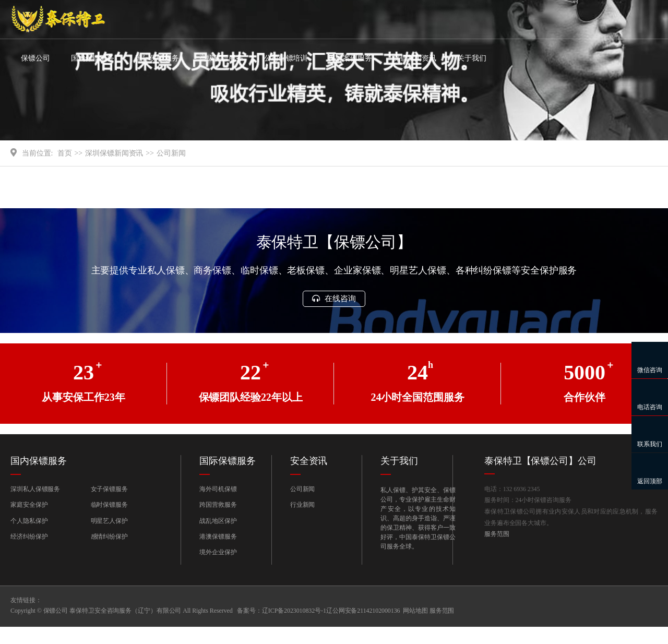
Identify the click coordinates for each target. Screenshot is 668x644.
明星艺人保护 (109, 538)
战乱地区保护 (218, 538)
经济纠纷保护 (29, 553)
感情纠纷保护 (109, 553)
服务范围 (497, 552)
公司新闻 (171, 169)
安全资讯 (309, 478)
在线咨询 (334, 315)
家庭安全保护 (29, 522)
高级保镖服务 (221, 58)
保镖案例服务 (350, 58)
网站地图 (415, 628)
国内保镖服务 (93, 58)
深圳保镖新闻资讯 (114, 169)
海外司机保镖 (218, 506)
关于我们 (472, 58)
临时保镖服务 (109, 522)
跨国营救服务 (218, 522)
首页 (65, 169)
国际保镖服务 (157, 58)
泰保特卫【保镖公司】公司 (540, 478)
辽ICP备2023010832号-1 (294, 628)
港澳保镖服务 (218, 553)
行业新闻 (303, 522)
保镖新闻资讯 (415, 58)
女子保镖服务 (109, 506)
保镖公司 (35, 58)
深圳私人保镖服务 (35, 506)
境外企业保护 (218, 569)
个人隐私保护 (29, 538)
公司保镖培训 (286, 58)
